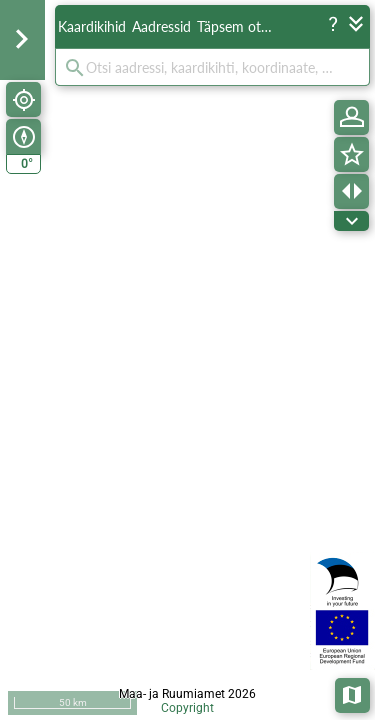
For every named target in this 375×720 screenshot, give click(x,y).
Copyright (187, 708)
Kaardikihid (92, 26)
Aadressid (161, 26)
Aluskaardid (353, 693)
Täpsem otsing (238, 26)
